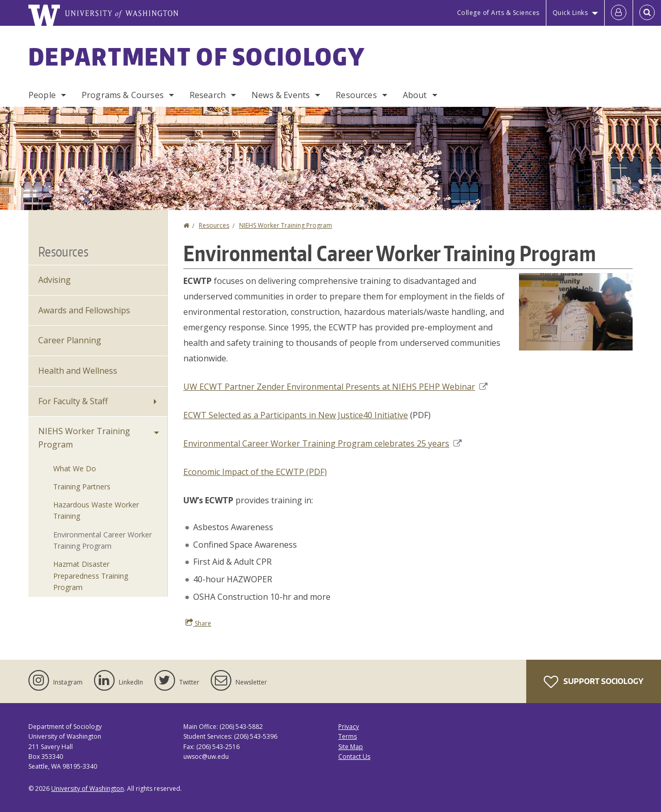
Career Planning (70, 340)
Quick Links (570, 13)
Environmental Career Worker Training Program (103, 540)
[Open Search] (647, 13)
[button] (576, 311)
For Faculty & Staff (73, 401)
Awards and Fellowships (84, 310)
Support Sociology (594, 682)
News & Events (281, 95)
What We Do (75, 468)
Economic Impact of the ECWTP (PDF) (255, 472)
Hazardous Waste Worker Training (96, 510)
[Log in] (619, 13)
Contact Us (354, 757)
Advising (54, 280)
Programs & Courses (123, 95)
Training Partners (82, 487)
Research (208, 95)
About (415, 95)
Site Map (351, 747)
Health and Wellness (78, 371)
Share (198, 623)
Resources (356, 95)
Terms (348, 736)
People (42, 95)
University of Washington (88, 789)
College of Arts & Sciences (498, 13)
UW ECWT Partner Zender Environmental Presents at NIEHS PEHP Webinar (335, 387)
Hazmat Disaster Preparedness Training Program (91, 576)
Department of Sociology (197, 56)
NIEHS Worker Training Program (286, 225)
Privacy (349, 727)
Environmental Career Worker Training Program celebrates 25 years (322, 443)
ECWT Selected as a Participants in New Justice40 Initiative (296, 415)
